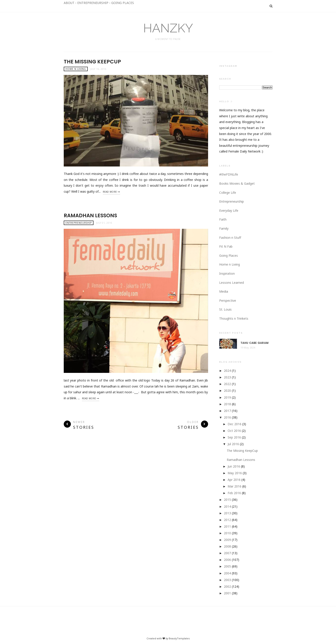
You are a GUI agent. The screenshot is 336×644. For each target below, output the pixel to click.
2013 (227, 513)
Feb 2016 (234, 493)
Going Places (229, 255)
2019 (227, 397)
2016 (227, 417)
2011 (227, 526)
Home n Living (76, 69)
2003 (227, 580)
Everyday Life (229, 210)
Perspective (228, 300)
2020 (227, 391)
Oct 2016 (234, 431)
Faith (223, 219)
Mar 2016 (235, 486)
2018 (227, 404)
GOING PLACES (123, 3)
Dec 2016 (235, 424)
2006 (227, 560)
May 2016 (235, 473)
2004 (227, 573)
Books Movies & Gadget (237, 183)
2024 (227, 371)
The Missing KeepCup (92, 62)
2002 (227, 586)
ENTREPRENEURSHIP (93, 3)
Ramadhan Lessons (90, 215)
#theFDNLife (229, 174)
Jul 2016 (233, 444)
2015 (227, 500)
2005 (227, 566)
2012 (227, 520)
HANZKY (168, 28)
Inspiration (227, 273)
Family (224, 228)
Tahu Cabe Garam (255, 343)
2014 (227, 506)
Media (224, 291)
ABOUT (69, 3)
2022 (227, 384)
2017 (227, 411)
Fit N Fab (226, 246)
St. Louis (225, 309)
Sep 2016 (234, 437)
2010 (227, 533)
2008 (227, 546)
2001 (227, 593)
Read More (110, 192)
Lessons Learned (232, 283)
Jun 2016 (234, 466)
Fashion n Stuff (230, 238)
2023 (227, 377)
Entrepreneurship (79, 223)
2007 (227, 553)
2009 (227, 540)
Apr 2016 (234, 480)
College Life (228, 193)
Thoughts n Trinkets (234, 318)
